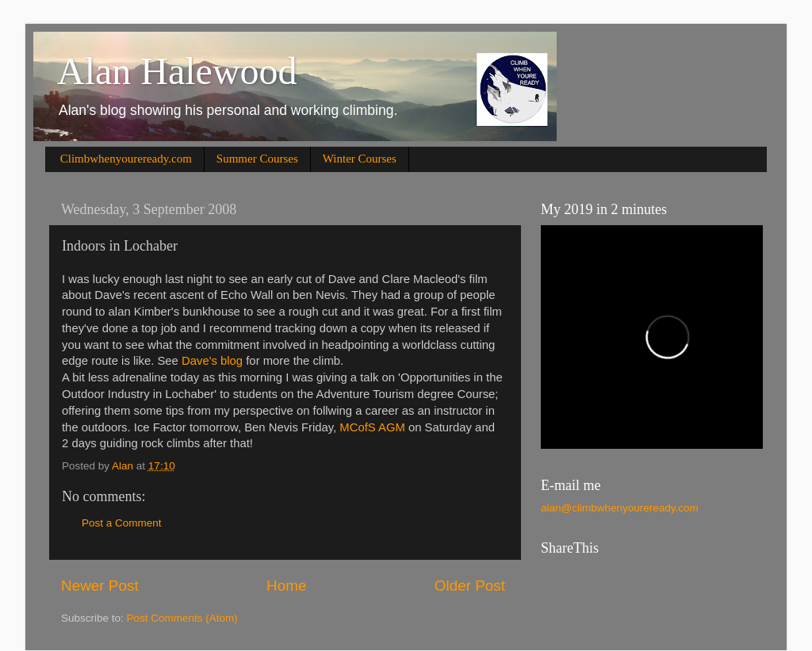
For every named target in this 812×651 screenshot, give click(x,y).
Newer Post (100, 586)
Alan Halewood (177, 71)
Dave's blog (212, 361)
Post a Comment (122, 523)
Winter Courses (360, 159)
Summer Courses (257, 159)
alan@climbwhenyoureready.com (620, 508)
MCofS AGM (372, 427)
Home (286, 586)
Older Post (470, 586)
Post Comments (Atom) (182, 618)
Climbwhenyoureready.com (126, 159)
